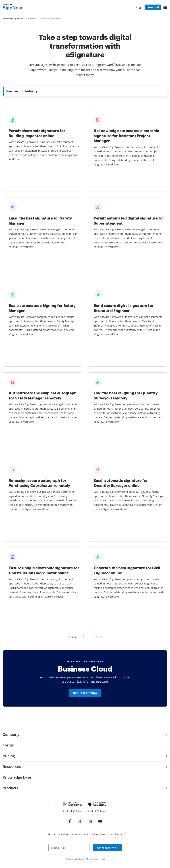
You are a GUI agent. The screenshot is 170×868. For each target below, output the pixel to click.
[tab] (85, 735)
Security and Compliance (107, 834)
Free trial (153, 7)
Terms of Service (58, 834)
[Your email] (69, 848)
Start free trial (107, 848)
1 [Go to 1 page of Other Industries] (84, 637)
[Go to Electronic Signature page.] (13, 19)
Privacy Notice (80, 834)
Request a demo (85, 693)
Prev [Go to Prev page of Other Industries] (73, 637)
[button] (165, 7)
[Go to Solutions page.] (31, 19)
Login (140, 7)
